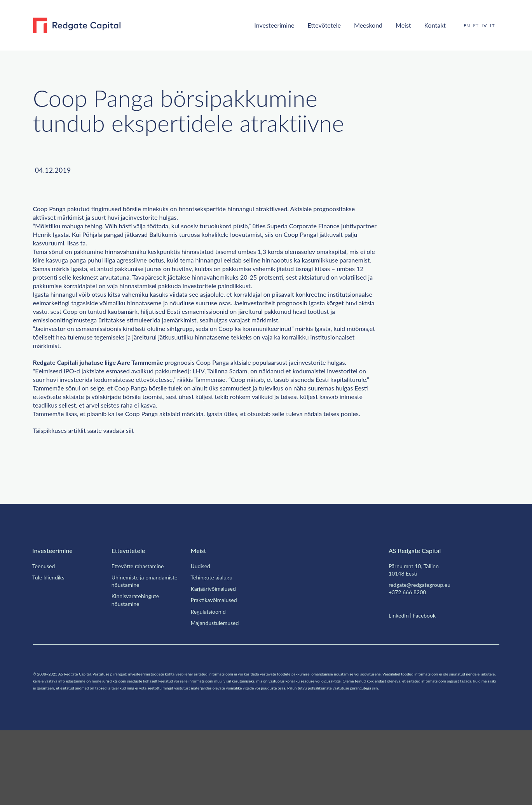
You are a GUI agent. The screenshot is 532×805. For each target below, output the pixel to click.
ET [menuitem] (473, 25)
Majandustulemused (217, 690)
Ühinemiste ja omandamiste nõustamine (146, 648)
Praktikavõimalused (216, 667)
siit (145, 498)
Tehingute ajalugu (214, 645)
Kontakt (429, 25)
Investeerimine (255, 25)
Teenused (45, 633)
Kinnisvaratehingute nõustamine (137, 667)
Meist (395, 25)
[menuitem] (463, 25)
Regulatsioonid (210, 679)
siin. (147, 762)
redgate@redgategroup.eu (424, 652)
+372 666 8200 (409, 660)
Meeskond (358, 25)
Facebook (428, 683)
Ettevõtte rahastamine (142, 633)
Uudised (201, 633)
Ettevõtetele (310, 25)
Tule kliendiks (49, 645)
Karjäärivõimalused (216, 656)
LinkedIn (399, 683)
